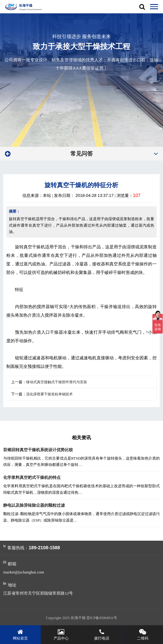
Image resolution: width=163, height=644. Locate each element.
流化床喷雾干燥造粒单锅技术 (51, 394)
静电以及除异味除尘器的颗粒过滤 (35, 506)
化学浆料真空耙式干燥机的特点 (33, 478)
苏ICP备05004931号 (102, 618)
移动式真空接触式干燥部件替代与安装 (58, 382)
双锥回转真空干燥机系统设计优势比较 (40, 450)
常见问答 (82, 154)
